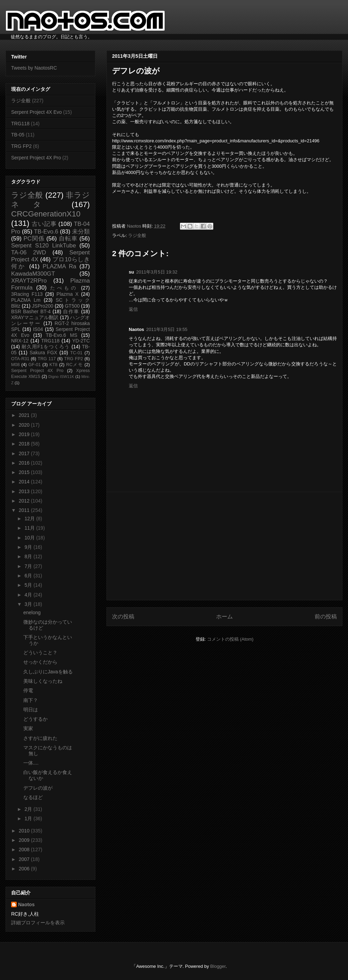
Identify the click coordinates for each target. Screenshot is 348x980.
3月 (29, 604)
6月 (29, 576)
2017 (25, 453)
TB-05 (18, 135)
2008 (25, 849)
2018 (25, 444)
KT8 (53, 365)
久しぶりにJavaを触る (48, 672)
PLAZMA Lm (26, 300)
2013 (25, 491)
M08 (15, 365)
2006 (25, 869)
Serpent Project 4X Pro (36, 158)
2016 (25, 463)
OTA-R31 (20, 359)
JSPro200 (43, 306)
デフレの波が (38, 788)
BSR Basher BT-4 (31, 311)
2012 (25, 501)
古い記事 (44, 224)
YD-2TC (81, 341)
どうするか (35, 719)
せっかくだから (40, 662)
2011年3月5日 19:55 (167, 329)
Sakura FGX (43, 353)
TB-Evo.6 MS (62, 335)
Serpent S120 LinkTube (43, 246)
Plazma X (67, 294)
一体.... (31, 763)
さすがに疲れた (40, 738)
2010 (25, 831)
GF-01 (34, 365)
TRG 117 (47, 359)
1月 (29, 819)
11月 (30, 528)
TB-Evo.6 (46, 232)
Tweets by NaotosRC (34, 68)
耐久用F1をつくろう (46, 347)
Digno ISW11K (61, 377)
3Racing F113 (27, 294)
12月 (30, 519)
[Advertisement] (224, 546)
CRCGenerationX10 (46, 214)
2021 (25, 415)
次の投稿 (123, 617)
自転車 (68, 239)
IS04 (38, 329)
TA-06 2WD (29, 252)
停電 (28, 690)
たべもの (64, 288)
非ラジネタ (50, 200)
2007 (25, 859)
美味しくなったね (43, 681)
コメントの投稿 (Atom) (230, 639)
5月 (29, 585)
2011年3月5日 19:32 (157, 272)
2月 (29, 809)
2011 (25, 510)
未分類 (81, 232)
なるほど (33, 797)
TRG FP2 (21, 146)
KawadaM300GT (33, 274)
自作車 (71, 311)
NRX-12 (20, 341)
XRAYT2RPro (29, 281)
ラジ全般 (137, 235)
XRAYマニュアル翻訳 (35, 317)
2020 (25, 425)
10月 (30, 538)
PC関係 (34, 239)
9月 (29, 547)
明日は (31, 710)
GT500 (72, 306)
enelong (32, 612)
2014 (25, 482)
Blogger (218, 966)
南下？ (31, 700)
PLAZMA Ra (60, 266)
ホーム (224, 617)
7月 (29, 566)
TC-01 (76, 353)
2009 (25, 840)
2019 (25, 434)
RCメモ (74, 365)
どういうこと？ (40, 653)
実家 (28, 728)
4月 (29, 595)
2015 (25, 472)
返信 (133, 309)
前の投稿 (326, 617)
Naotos (26, 904)
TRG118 (20, 124)
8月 (29, 556)
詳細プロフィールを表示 (38, 923)
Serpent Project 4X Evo (37, 112)
